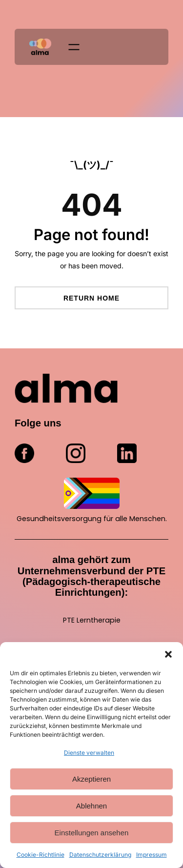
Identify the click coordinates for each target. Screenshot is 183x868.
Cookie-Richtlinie (41, 855)
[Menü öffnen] (74, 47)
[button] (168, 654)
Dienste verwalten (89, 753)
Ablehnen (91, 806)
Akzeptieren (91, 779)
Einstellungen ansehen (92, 833)
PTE (70, 620)
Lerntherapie (99, 620)
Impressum (152, 855)
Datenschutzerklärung (100, 855)
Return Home (91, 298)
